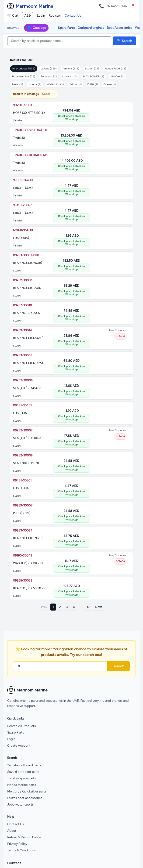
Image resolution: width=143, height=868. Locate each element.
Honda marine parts (22, 785)
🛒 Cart (13, 16)
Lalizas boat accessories (25, 798)
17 (88, 607)
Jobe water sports (20, 805)
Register (55, 16)
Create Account (19, 746)
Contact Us (73, 16)
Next (98, 607)
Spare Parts (66, 28)
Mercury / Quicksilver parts (27, 791)
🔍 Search (124, 41)
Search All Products (21, 726)
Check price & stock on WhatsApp (71, 118)
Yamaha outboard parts (24, 765)
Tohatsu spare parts (22, 778)
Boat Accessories (120, 28)
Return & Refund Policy (24, 837)
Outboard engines (91, 28)
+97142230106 (116, 6)
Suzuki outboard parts (23, 772)
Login (41, 16)
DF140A (120, 336)
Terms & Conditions (21, 850)
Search (118, 666)
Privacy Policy (17, 844)
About (12, 831)
